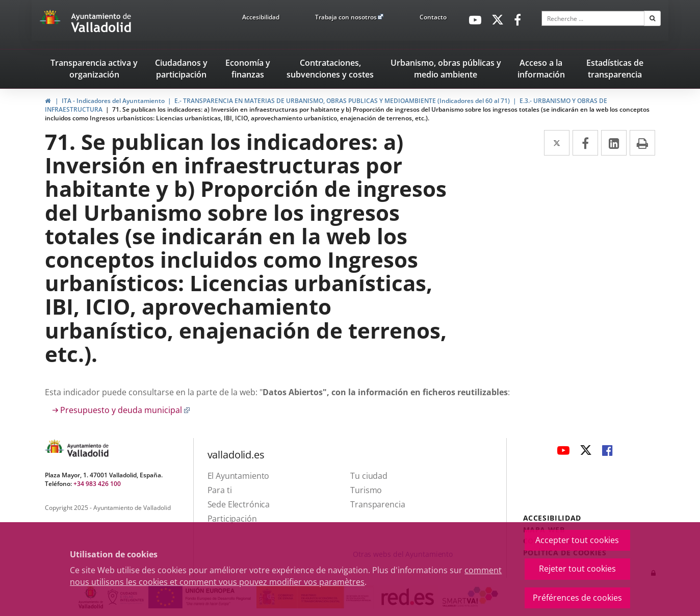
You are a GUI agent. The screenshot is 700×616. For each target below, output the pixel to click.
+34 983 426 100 (97, 484)
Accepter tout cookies (577, 540)
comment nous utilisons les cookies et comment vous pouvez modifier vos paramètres (286, 576)
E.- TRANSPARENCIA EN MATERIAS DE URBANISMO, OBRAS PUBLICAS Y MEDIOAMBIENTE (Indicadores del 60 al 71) (342, 101)
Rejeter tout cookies (577, 569)
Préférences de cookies (577, 598)
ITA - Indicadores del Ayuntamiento (113, 101)
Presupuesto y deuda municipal (125, 410)
